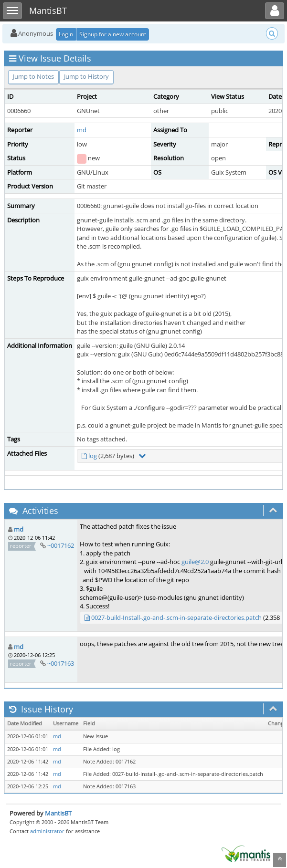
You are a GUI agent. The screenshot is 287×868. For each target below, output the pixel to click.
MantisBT (58, 813)
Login (66, 34)
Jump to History (86, 76)
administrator (47, 831)
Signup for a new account (113, 34)
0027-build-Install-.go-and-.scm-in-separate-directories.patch (176, 617)
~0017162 (61, 545)
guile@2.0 (195, 562)
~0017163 (61, 663)
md (82, 130)
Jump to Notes (33, 76)
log (93, 456)
